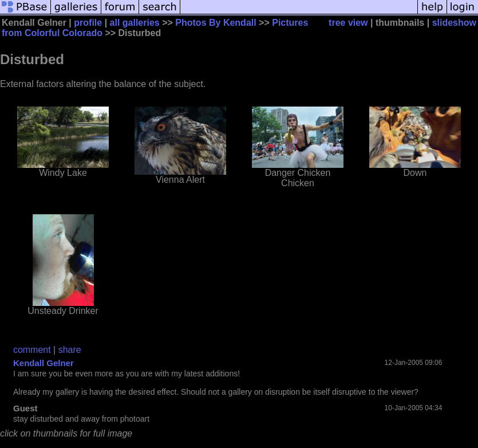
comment (32, 350)
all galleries (135, 23)
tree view (348, 23)
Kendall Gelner (44, 363)
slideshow (454, 23)
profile (88, 23)
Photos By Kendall (216, 23)
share (70, 350)
